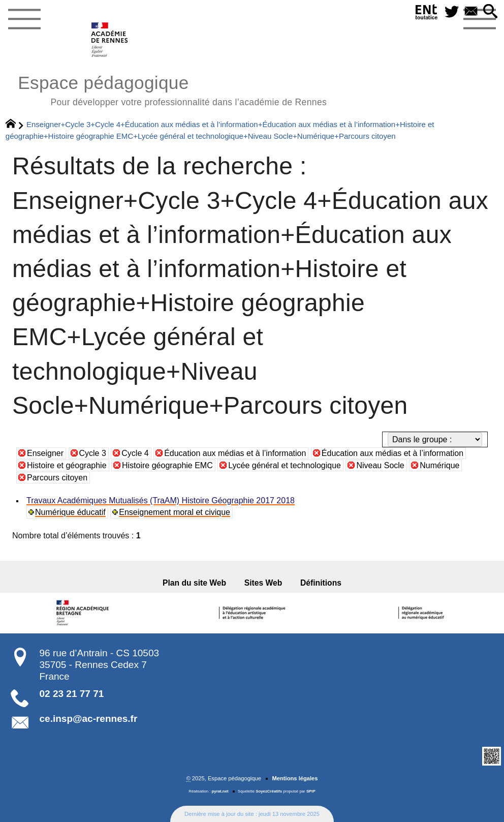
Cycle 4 (135, 453)
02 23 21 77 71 (72, 694)
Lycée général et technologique (285, 465)
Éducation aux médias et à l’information (235, 453)
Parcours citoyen (57, 478)
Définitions (321, 583)
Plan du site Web (194, 583)
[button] (490, 12)
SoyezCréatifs (269, 791)
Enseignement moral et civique (175, 512)
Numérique (439, 465)
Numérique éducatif (70, 512)
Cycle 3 (93, 453)
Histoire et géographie (67, 465)
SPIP (311, 791)
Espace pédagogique (172, 89)
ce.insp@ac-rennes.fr (89, 719)
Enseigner (45, 453)
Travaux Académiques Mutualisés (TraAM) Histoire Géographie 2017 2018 (161, 500)
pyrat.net (220, 791)
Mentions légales (295, 778)
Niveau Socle (380, 465)
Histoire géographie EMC (167, 465)
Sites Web (263, 583)
